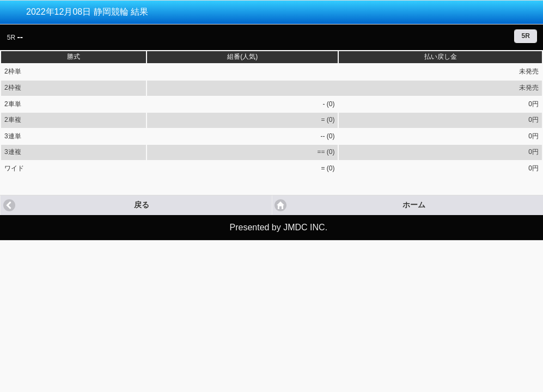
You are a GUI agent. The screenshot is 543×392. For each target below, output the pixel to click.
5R (525, 36)
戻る (142, 205)
